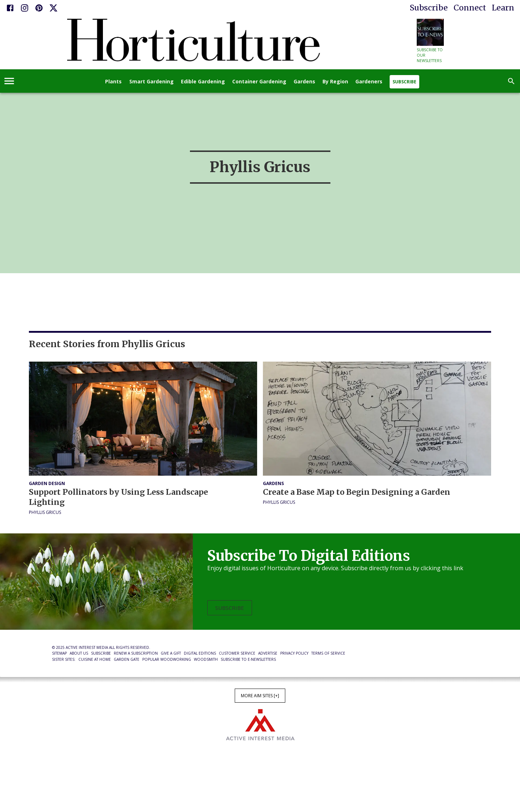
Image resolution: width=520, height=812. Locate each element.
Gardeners (369, 82)
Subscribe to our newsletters (430, 55)
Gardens (304, 82)
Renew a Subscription (136, 653)
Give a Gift (171, 653)
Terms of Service (328, 653)
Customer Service (237, 653)
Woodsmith (206, 659)
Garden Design (47, 483)
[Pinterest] (39, 8)
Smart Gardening (151, 82)
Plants (113, 82)
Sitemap (59, 653)
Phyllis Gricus (45, 512)
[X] (53, 8)
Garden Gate (127, 659)
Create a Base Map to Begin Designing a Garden (357, 492)
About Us (79, 653)
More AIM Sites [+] (260, 696)
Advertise (268, 653)
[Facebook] (10, 8)
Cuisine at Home (95, 659)
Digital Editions (200, 653)
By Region (335, 82)
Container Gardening (259, 82)
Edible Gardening (203, 82)
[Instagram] (25, 8)
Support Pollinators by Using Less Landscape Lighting (118, 497)
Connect (470, 8)
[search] (511, 81)
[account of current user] (9, 81)
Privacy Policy (294, 653)
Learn (503, 8)
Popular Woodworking (167, 659)
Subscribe (429, 8)
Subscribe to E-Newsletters (248, 659)
